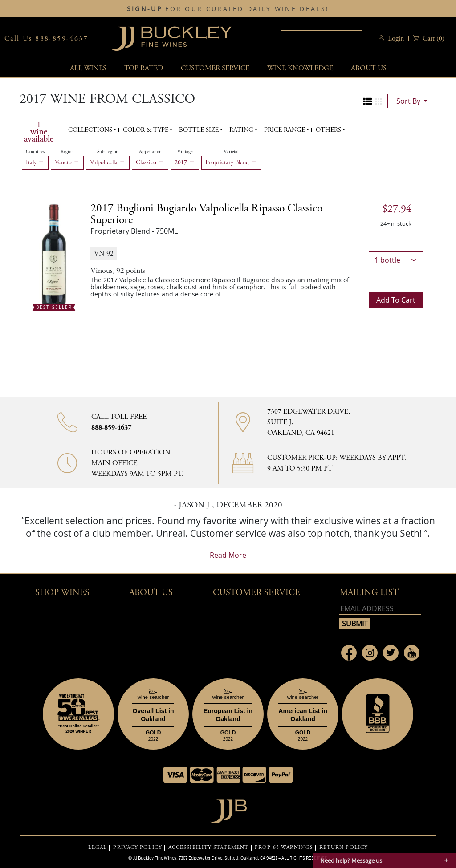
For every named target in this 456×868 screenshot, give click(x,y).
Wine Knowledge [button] (300, 68)
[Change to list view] (367, 101)
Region (67, 152)
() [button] (433, 39)
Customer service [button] (215, 68)
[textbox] (322, 38)
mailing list (369, 593)
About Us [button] (369, 68)
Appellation (150, 152)
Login (396, 39)
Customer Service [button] (256, 593)
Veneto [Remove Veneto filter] (67, 162)
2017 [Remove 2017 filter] (185, 162)
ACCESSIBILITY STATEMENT (208, 848)
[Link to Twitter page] (391, 653)
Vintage (185, 152)
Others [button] (329, 130)
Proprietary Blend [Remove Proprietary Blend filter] (231, 162)
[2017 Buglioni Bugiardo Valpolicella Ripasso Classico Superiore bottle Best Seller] (54, 255)
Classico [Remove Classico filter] (150, 162)
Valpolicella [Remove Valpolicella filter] (108, 162)
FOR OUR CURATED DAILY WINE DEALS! (228, 9)
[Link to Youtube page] (412, 653)
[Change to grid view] (379, 101)
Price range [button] (285, 130)
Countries (35, 152)
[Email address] (380, 609)
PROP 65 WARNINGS (284, 848)
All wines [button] (88, 68)
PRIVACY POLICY (137, 848)
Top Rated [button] (144, 68)
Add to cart (396, 300)
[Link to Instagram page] (370, 653)
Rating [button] (242, 130)
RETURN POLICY (344, 848)
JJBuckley (171, 39)
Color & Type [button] (147, 130)
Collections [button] (91, 130)
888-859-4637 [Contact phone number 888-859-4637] (111, 428)
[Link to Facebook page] (349, 653)
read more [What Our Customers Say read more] (228, 555)
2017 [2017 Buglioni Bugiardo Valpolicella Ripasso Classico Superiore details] (206, 214)
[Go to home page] (228, 809)
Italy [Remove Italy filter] (35, 162)
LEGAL (98, 848)
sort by (409, 101)
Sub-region (108, 152)
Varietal (231, 152)
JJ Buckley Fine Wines (155, 858)
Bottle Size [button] (200, 130)
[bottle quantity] (396, 260)
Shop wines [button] (62, 593)
